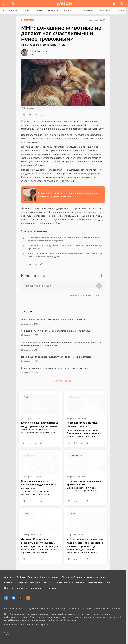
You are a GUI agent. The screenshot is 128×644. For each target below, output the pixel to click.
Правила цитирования (16, 588)
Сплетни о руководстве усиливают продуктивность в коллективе (39, 485)
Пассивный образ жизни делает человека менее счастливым (57, 357)
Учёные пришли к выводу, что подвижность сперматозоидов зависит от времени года (85, 543)
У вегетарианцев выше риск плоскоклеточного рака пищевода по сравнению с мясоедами (66, 255)
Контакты (45, 577)
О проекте (9, 577)
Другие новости (63, 381)
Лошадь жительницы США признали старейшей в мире (54, 320)
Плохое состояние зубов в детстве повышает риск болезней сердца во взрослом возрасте (64, 239)
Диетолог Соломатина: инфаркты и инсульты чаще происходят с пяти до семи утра (40, 543)
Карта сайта (50, 588)
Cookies (56, 577)
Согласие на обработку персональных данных (28, 583)
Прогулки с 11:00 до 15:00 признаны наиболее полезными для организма (66, 247)
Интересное (36, 588)
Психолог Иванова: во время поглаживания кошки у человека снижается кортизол (69, 195)
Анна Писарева (39, 52)
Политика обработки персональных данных (84, 577)
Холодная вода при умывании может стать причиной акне (55, 368)
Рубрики (21, 577)
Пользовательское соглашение (70, 583)
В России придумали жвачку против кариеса (84, 483)
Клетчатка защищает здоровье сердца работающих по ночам (40, 425)
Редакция (33, 577)
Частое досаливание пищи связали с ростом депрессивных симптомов (83, 426)
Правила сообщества (99, 583)
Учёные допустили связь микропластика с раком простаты (55, 331)
